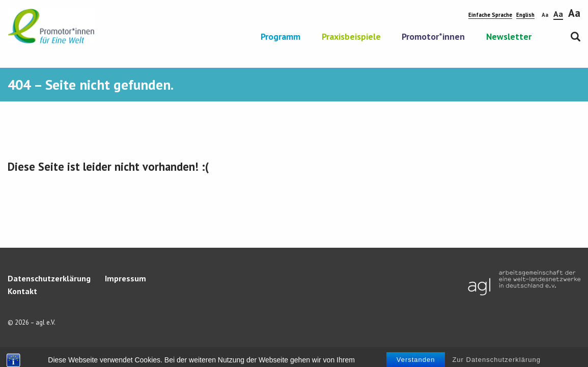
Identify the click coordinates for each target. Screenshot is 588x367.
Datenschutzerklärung (49, 278)
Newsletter (509, 37)
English (525, 15)
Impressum (125, 278)
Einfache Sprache (490, 15)
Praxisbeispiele (351, 37)
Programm (281, 37)
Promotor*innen (433, 37)
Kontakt (22, 291)
